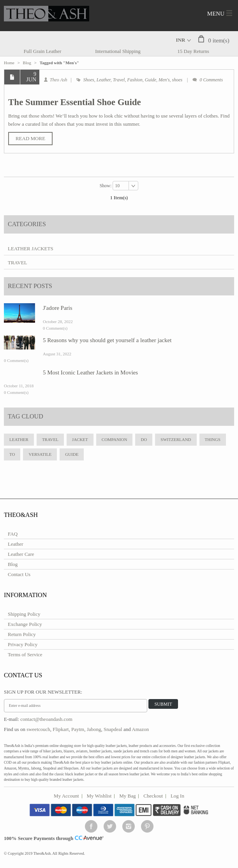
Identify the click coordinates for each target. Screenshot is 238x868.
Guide (151, 80)
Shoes (89, 80)
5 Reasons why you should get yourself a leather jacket (107, 340)
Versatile (40, 454)
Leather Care (21, 554)
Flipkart (61, 729)
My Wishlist (99, 796)
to (12, 454)
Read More (30, 138)
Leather (104, 80)
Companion (115, 439)
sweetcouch (38, 729)
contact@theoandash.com (46, 719)
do (144, 439)
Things (213, 439)
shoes (177, 80)
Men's (164, 80)
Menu (216, 14)
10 (117, 186)
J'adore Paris (58, 308)
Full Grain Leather (43, 51)
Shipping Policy (24, 614)
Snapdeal (113, 729)
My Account (66, 796)
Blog (27, 63)
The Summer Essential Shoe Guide (75, 102)
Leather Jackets (31, 249)
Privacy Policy (23, 644)
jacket (80, 439)
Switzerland (176, 439)
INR (181, 40)
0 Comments (211, 80)
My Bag (127, 796)
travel (50, 439)
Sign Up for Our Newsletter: (43, 692)
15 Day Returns (193, 51)
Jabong (94, 729)
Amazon (140, 729)
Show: (106, 185)
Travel (119, 80)
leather (19, 439)
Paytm (78, 729)
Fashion (135, 80)
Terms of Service (25, 655)
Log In (177, 796)
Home (9, 63)
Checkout (153, 796)
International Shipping (118, 51)
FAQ (13, 534)
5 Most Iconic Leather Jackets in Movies (90, 373)
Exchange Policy (25, 624)
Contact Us (19, 574)
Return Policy (22, 634)
